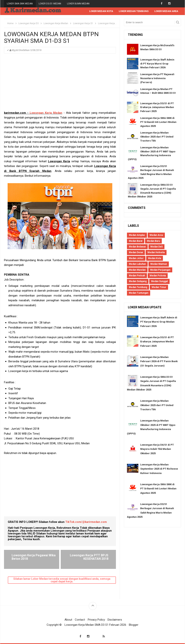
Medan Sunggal (159, 281)
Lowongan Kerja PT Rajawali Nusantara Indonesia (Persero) (157, 78)
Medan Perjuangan (160, 270)
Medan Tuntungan (139, 293)
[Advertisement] (60, 84)
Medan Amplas (137, 235)
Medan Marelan (137, 270)
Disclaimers (115, 620)
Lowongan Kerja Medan (46, 113)
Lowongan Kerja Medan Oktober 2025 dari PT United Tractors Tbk (157, 137)
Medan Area (156, 235)
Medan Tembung (138, 287)
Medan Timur (159, 287)
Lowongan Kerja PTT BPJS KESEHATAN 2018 (89, 557)
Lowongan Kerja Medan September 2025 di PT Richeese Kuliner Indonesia (159, 469)
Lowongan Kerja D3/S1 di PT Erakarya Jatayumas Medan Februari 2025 (157, 107)
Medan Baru (153, 241)
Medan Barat (136, 241)
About (68, 620)
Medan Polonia (158, 276)
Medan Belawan (137, 247)
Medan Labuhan (137, 264)
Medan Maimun (159, 264)
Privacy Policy (96, 620)
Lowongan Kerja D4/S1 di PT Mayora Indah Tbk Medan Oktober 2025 (157, 449)
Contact (80, 620)
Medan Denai (136, 252)
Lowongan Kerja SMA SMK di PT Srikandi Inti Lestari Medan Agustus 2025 (158, 122)
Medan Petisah (137, 276)
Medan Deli (156, 247)
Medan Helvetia (156, 252)
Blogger (134, 625)
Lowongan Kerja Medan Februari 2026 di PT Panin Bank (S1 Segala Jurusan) (159, 361)
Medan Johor (136, 258)
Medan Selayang (138, 281)
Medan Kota (155, 258)
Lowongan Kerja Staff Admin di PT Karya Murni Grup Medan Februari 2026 (157, 64)
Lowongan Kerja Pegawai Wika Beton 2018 (34, 557)
